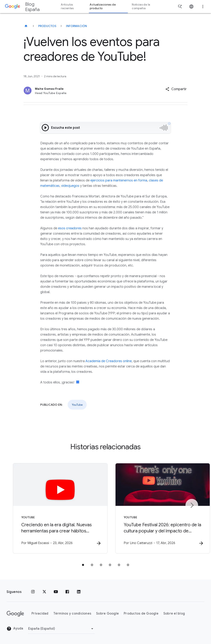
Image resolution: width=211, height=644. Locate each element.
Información (77, 26)
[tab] (83, 565)
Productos (47, 26)
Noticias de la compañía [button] (141, 6)
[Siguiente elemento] (192, 505)
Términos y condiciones (72, 614)
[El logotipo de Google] (15, 614)
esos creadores (70, 228)
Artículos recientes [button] (67, 6)
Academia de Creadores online (109, 361)
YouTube (77, 405)
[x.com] (44, 592)
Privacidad (40, 614)
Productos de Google (141, 614)
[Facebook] (67, 592)
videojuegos (70, 186)
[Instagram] (33, 592)
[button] (176, 89)
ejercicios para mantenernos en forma (119, 180)
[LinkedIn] (79, 592)
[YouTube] (56, 592)
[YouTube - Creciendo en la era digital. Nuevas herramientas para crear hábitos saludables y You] (52, 508)
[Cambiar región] (61, 629)
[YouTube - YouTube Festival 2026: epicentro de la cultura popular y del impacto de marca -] (159, 508)
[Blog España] (26, 26)
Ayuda (15, 629)
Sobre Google (107, 614)
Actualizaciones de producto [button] (103, 6)
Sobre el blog (174, 614)
